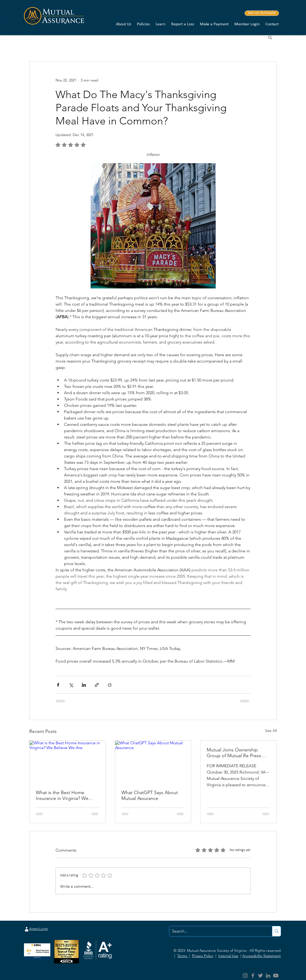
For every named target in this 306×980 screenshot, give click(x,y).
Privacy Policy (203, 956)
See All (271, 731)
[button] (124, 24)
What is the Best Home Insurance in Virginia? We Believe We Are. (62, 795)
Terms (183, 956)
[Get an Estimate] (262, 13)
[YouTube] (276, 976)
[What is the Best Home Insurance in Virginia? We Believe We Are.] (68, 762)
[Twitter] (260, 976)
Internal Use (228, 956)
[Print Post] (110, 685)
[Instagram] (245, 976)
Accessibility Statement (261, 956)
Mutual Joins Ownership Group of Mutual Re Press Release (234, 753)
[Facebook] (253, 976)
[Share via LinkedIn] (84, 685)
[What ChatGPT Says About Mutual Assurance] (153, 762)
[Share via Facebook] (58, 685)
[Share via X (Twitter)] (71, 685)
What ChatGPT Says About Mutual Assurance (150, 795)
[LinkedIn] (268, 976)
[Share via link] (97, 685)
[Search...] (216, 931)
